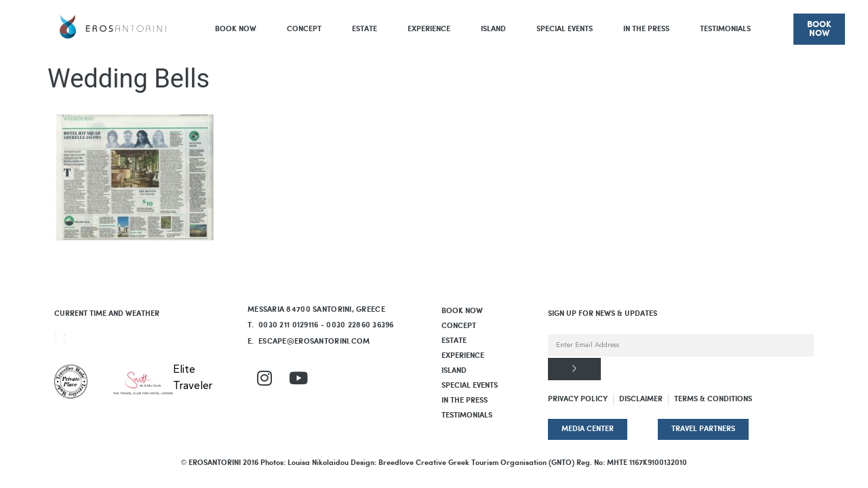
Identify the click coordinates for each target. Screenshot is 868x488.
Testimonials (725, 29)
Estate (364, 29)
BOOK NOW (236, 29)
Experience (429, 29)
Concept (304, 29)
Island (493, 29)
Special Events (565, 29)
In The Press (646, 29)
